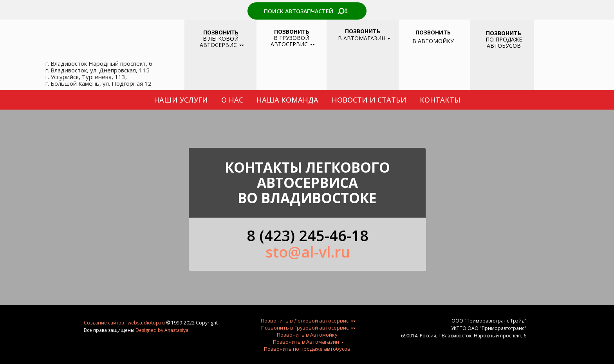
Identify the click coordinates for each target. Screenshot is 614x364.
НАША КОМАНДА (287, 100)
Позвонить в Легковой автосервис (305, 321)
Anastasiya (176, 330)
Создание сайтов (104, 323)
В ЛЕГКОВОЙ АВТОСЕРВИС (219, 39)
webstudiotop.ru (146, 323)
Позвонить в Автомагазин (306, 342)
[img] (432, 66)
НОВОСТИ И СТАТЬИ (369, 100)
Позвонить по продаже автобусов (307, 349)
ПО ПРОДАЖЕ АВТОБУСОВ (504, 39)
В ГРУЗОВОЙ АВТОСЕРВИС (290, 38)
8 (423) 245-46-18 (308, 235)
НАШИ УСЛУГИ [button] (181, 100)
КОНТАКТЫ (440, 100)
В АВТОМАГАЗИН (362, 35)
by (161, 330)
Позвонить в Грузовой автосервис (305, 328)
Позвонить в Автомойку (307, 335)
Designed (146, 330)
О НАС (232, 100)
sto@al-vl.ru (308, 252)
